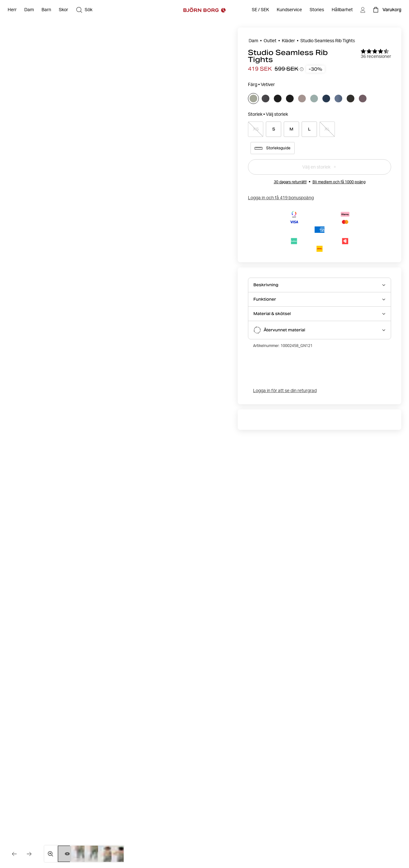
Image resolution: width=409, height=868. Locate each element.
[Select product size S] (274, 129)
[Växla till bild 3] (94, 854)
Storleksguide (273, 148)
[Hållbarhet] (342, 10)
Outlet (270, 41)
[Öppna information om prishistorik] (302, 69)
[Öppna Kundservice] (289, 10)
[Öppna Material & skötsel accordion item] (320, 314)
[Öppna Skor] (63, 10)
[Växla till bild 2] (80, 854)
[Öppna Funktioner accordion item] (320, 299)
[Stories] (317, 10)
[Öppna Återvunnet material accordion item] (320, 330)
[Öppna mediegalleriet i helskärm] (50, 854)
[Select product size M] (291, 129)
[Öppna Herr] (12, 10)
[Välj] (253, 99)
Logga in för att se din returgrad (285, 391)
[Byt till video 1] (67, 854)
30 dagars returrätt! (290, 182)
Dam (253, 41)
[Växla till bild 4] (107, 854)
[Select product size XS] (256, 129)
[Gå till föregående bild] (14, 854)
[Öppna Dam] (29, 10)
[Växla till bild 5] (121, 854)
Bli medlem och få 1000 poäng (339, 182)
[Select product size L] (309, 129)
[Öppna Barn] (46, 10)
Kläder (288, 41)
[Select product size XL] (327, 129)
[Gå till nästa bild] (29, 854)
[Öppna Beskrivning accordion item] (320, 285)
